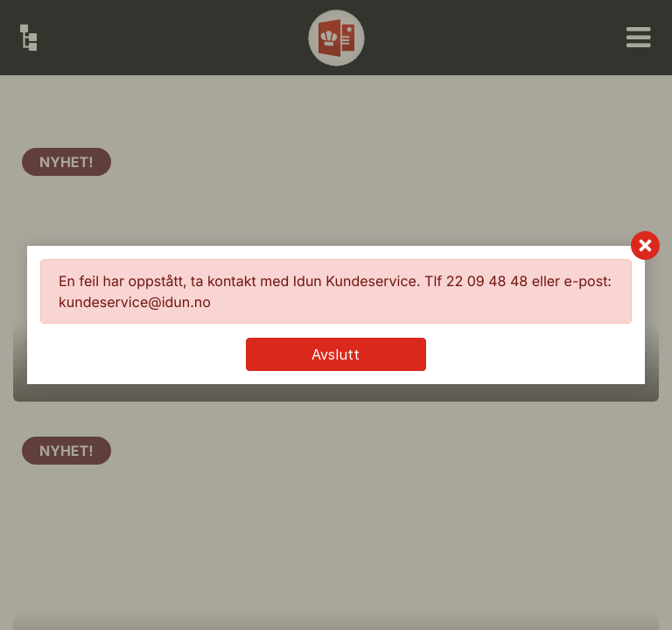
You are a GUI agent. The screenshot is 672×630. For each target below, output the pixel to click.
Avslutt (336, 354)
